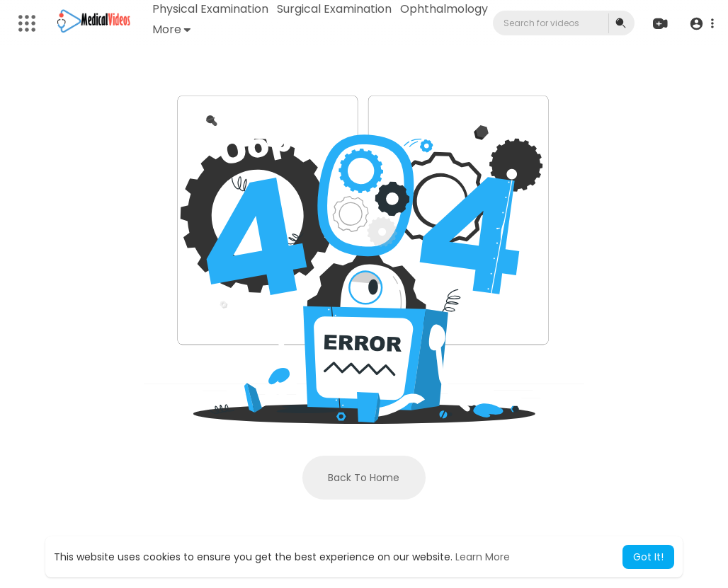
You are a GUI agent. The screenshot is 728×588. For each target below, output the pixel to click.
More (171, 29)
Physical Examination (210, 9)
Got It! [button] (648, 557)
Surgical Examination (334, 9)
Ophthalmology (444, 9)
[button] (701, 24)
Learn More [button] (483, 557)
